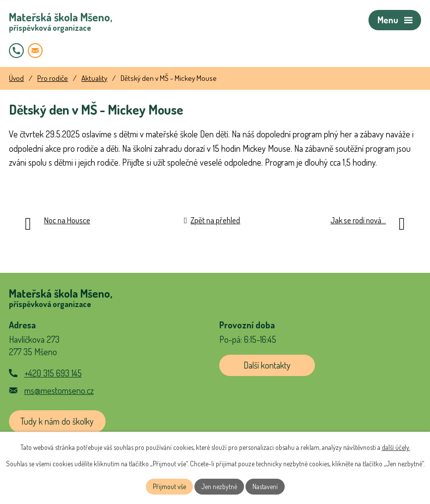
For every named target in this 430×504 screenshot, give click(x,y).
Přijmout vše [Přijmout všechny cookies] (169, 486)
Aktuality (94, 78)
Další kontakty (267, 365)
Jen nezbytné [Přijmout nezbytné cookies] (219, 486)
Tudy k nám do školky (57, 421)
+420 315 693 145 (53, 373)
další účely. (396, 447)
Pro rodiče (53, 78)
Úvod (16, 78)
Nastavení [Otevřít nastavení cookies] (265, 486)
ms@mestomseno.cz (59, 390)
